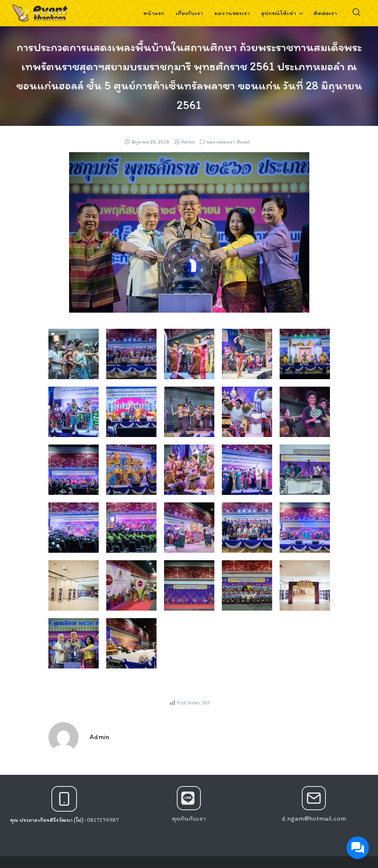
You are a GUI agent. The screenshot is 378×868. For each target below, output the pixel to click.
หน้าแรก (154, 13)
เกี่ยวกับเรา (189, 13)
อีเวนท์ (244, 142)
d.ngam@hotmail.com (314, 818)
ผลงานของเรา (232, 13)
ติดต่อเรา (325, 13)
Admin (188, 142)
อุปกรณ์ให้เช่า (279, 13)
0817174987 (103, 820)
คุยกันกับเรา (189, 818)
